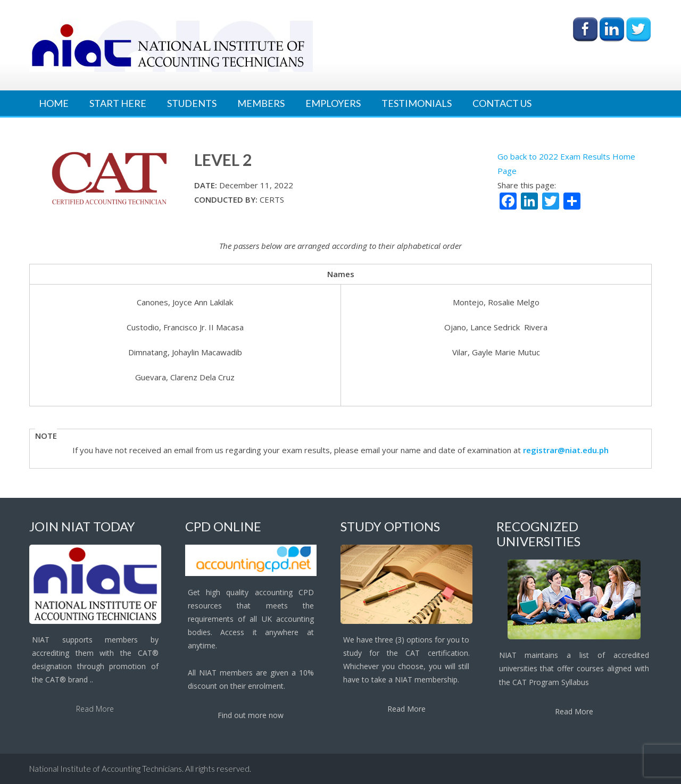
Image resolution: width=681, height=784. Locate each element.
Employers (333, 103)
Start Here (118, 103)
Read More (95, 709)
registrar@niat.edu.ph (566, 450)
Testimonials (417, 103)
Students (192, 103)
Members (261, 103)
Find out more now (251, 715)
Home (54, 103)
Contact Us (502, 103)
